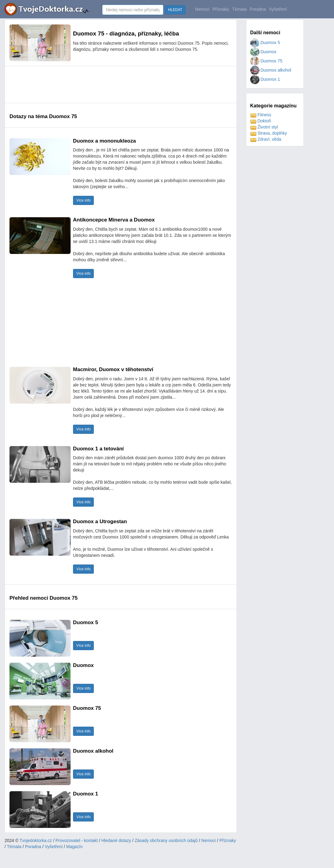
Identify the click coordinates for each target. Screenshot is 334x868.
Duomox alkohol (271, 70)
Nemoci (202, 9)
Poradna (258, 9)
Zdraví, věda (266, 139)
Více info (84, 200)
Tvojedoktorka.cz (36, 840)
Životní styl (264, 127)
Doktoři (261, 121)
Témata (239, 9)
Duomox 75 (266, 61)
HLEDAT (175, 10)
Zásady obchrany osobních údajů (166, 840)
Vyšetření (278, 9)
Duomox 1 (265, 79)
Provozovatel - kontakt (77, 840)
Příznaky (221, 9)
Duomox (263, 52)
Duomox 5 (265, 43)
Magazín (75, 847)
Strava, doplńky (269, 133)
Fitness (261, 115)
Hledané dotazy (116, 840)
